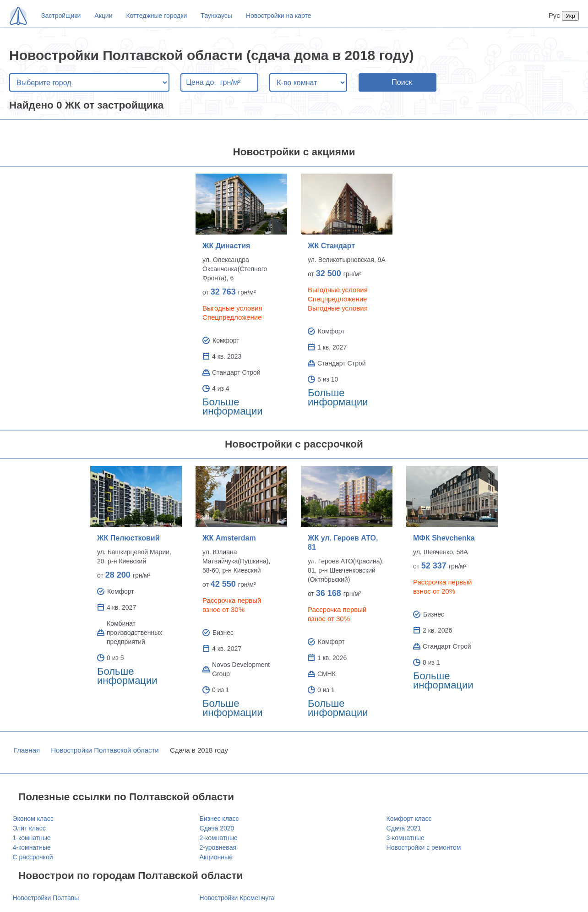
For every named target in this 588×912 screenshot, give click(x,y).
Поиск (402, 82)
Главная (27, 750)
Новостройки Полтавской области (105, 750)
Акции (103, 16)
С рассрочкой (33, 857)
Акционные (216, 857)
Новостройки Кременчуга (237, 898)
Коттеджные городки (156, 16)
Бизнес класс (219, 819)
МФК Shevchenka (444, 538)
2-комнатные (219, 838)
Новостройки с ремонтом (424, 847)
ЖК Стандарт (331, 246)
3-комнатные (406, 838)
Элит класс (29, 828)
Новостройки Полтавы (46, 898)
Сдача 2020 (217, 828)
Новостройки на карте (279, 16)
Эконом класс (33, 819)
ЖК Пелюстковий (128, 538)
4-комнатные (32, 847)
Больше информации (233, 407)
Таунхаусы (216, 16)
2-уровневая (218, 847)
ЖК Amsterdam (229, 538)
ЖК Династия (226, 246)
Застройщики (61, 16)
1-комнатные (32, 838)
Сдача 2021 (404, 828)
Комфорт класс (409, 819)
